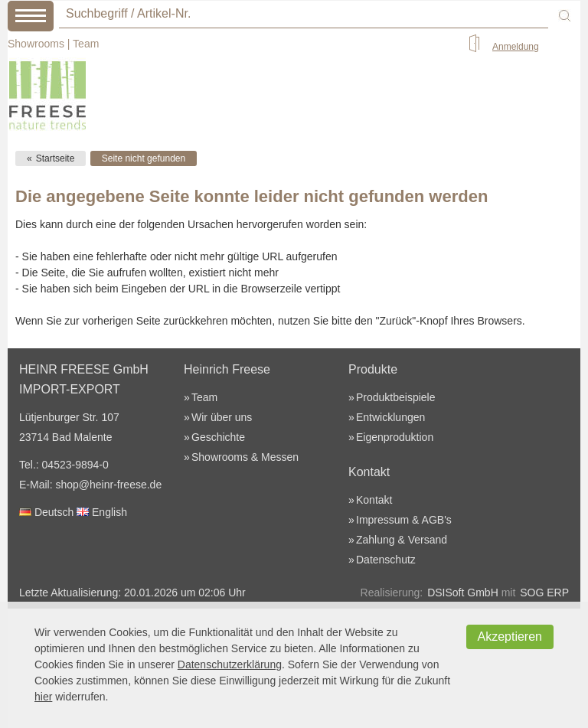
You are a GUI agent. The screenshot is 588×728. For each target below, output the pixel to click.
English (102, 512)
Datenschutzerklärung (230, 664)
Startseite (56, 158)
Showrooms (36, 44)
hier (43, 697)
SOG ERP (544, 593)
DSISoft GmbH (463, 593)
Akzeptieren (510, 637)
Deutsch (46, 512)
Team (86, 44)
